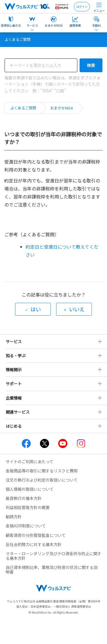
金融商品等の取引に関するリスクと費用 (42, 471)
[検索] (41, 65)
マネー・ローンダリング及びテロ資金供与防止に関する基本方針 (53, 556)
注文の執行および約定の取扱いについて (42, 480)
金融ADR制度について (26, 526)
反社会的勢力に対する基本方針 (34, 544)
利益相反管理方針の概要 (28, 507)
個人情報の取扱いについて (30, 489)
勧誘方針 (14, 517)
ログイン (82, 6)
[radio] (33, 309)
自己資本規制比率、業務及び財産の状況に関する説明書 (52, 570)
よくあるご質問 (23, 108)
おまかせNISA (62, 108)
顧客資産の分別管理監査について (36, 535)
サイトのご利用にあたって (30, 462)
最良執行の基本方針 (24, 498)
